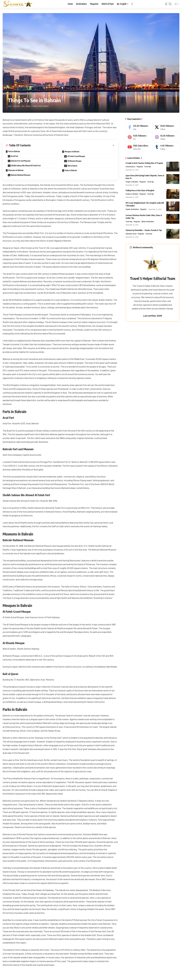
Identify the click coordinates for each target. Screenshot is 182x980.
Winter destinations (149, 222)
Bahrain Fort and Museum (21, 161)
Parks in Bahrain (71, 170)
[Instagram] (166, 137)
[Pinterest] (139, 137)
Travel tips (149, 167)
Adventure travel (131, 234)
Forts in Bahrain (14, 151)
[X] (166, 127)
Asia (25, 106)
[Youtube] (139, 147)
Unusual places (131, 167)
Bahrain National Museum (21, 175)
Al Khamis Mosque (75, 161)
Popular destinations (133, 209)
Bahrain (32, 106)
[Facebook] (139, 127)
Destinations (18, 106)
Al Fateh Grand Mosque (76, 156)
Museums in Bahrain (16, 170)
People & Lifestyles (132, 182)
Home (10, 106)
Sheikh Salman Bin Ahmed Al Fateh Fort (26, 166)
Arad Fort (14, 156)
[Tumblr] (166, 147)
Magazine (140, 167)
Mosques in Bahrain (72, 152)
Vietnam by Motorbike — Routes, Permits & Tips (144, 231)
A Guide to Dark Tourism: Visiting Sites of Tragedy (144, 163)
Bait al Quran (72, 166)
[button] (132, 4)
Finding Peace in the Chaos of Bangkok (140, 191)
